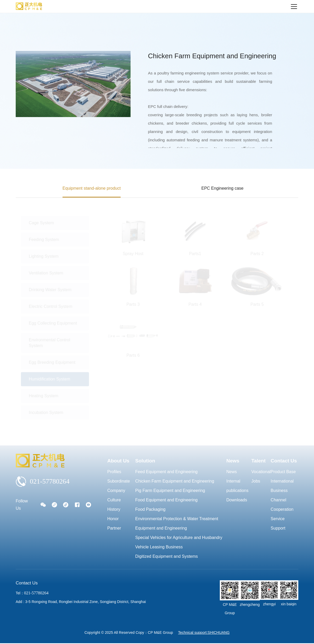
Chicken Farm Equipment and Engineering (175, 481)
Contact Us (284, 461)
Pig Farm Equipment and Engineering (170, 491)
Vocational (261, 472)
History (114, 509)
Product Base (283, 472)
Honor (113, 519)
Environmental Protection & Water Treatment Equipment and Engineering (177, 523)
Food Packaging (150, 509)
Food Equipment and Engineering (166, 500)
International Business (282, 486)
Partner (114, 528)
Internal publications (237, 486)
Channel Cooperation (282, 505)
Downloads (237, 500)
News (233, 461)
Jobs (256, 481)
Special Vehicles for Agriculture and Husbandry (179, 538)
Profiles (114, 472)
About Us (118, 461)
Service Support (278, 523)
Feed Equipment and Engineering (166, 472)
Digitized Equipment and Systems (167, 556)
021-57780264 (43, 481)
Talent (259, 461)
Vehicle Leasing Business (159, 547)
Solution (145, 461)
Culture (114, 500)
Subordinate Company (119, 486)
